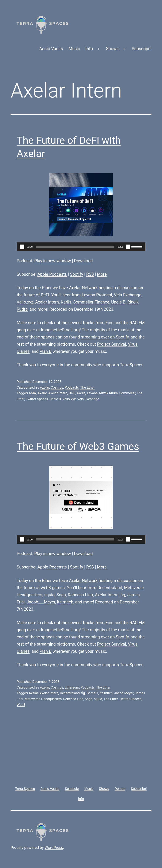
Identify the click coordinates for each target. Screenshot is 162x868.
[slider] (75, 247)
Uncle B (118, 302)
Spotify (77, 274)
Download (83, 261)
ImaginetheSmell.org (60, 330)
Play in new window (53, 261)
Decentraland (110, 588)
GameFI (92, 693)
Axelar (45, 387)
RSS (90, 274)
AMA (32, 393)
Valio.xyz (25, 302)
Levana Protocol (97, 295)
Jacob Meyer (124, 693)
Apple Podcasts (52, 274)
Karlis (66, 302)
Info (89, 49)
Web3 (21, 705)
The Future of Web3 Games (78, 446)
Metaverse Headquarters (43, 699)
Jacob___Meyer (41, 602)
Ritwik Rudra (109, 393)
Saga (61, 595)
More (102, 274)
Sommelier (127, 393)
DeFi (72, 393)
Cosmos (57, 387)
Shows (112, 49)
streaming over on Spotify (105, 337)
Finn (109, 323)
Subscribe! (142, 49)
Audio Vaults (51, 49)
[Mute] (128, 247)
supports (111, 365)
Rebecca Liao (80, 595)
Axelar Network (83, 288)
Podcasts (72, 387)
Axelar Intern (47, 302)
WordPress (54, 847)
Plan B (46, 351)
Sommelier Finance (91, 302)
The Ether (88, 387)
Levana (92, 393)
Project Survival (112, 344)
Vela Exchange (128, 295)
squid (49, 595)
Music (74, 49)
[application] (81, 247)
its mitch (65, 602)
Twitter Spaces (37, 399)
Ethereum (72, 687)
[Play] (22, 247)
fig (123, 595)
